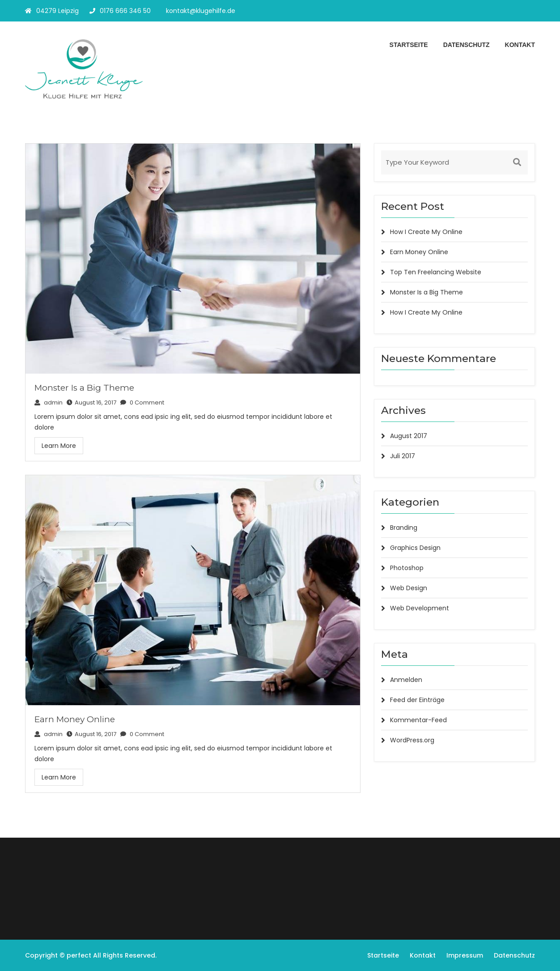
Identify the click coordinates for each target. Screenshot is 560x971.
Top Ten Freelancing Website (436, 272)
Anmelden (406, 680)
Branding (404, 528)
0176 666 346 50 (120, 11)
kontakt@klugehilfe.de (201, 11)
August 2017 (409, 436)
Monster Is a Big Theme (84, 388)
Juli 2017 (403, 456)
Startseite (409, 45)
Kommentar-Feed (418, 720)
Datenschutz (467, 45)
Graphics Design (415, 548)
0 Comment (142, 402)
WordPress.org (412, 740)
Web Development (420, 608)
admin (49, 402)
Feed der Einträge (417, 700)
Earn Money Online (75, 719)
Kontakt (520, 45)
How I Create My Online (426, 232)
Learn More (59, 446)
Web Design (409, 588)
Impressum (465, 955)
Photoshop (407, 568)
